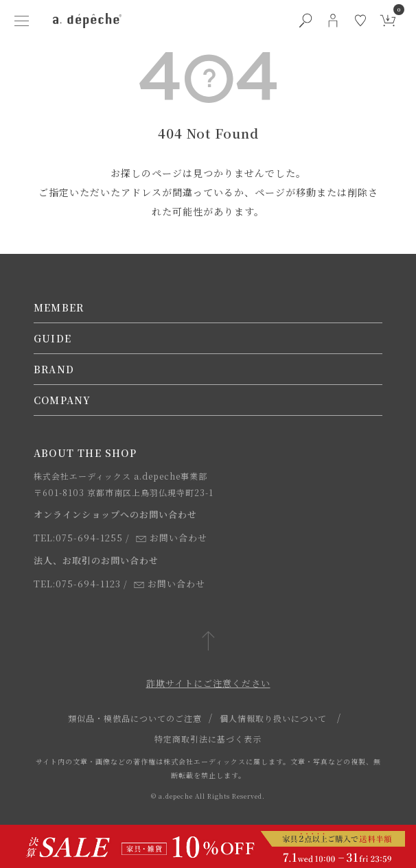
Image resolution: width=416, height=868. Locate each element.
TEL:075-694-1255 (78, 538)
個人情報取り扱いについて (273, 718)
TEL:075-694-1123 (77, 584)
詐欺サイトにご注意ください (208, 683)
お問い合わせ (172, 538)
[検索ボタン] (305, 21)
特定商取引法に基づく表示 (208, 739)
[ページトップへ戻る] (208, 642)
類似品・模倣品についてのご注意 (135, 718)
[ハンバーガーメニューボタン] (21, 21)
